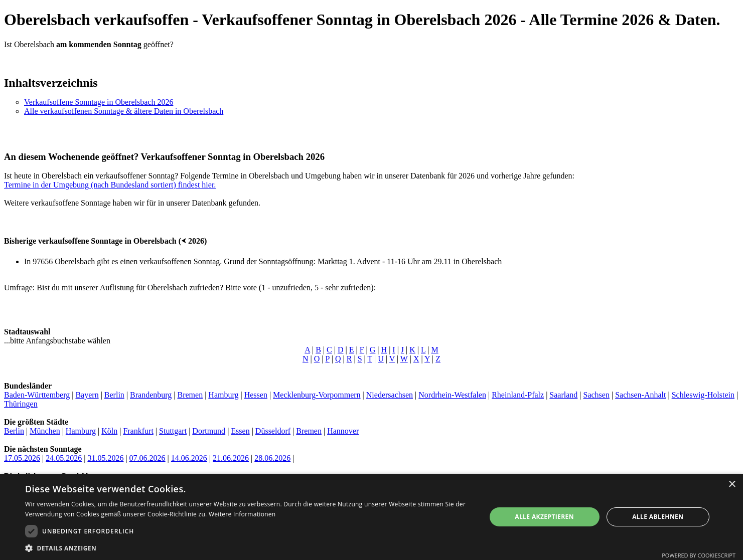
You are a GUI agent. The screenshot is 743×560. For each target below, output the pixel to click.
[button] (249, 548)
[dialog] (372, 517)
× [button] (732, 485)
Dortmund (209, 431)
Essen (240, 431)
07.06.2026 (147, 458)
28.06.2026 (272, 458)
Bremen (190, 395)
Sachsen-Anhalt (640, 395)
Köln (109, 431)
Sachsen (597, 395)
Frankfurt (138, 431)
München (45, 431)
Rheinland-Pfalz (518, 395)
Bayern (87, 395)
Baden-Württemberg (37, 395)
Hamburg (223, 395)
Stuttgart (173, 431)
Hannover (343, 431)
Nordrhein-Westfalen (452, 395)
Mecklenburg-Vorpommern (317, 395)
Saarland (563, 395)
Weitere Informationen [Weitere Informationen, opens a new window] (242, 514)
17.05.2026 (22, 458)
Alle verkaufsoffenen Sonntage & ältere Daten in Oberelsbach (124, 111)
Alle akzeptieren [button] (544, 517)
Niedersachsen (390, 395)
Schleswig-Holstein (703, 395)
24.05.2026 (64, 458)
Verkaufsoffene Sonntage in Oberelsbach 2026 (99, 102)
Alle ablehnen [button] (658, 517)
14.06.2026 (189, 458)
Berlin (114, 395)
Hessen (256, 395)
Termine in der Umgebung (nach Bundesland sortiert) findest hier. (110, 185)
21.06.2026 (231, 458)
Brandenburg (151, 395)
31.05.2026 (105, 458)
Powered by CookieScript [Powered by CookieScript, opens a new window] (699, 555)
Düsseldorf (273, 431)
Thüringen (21, 404)
